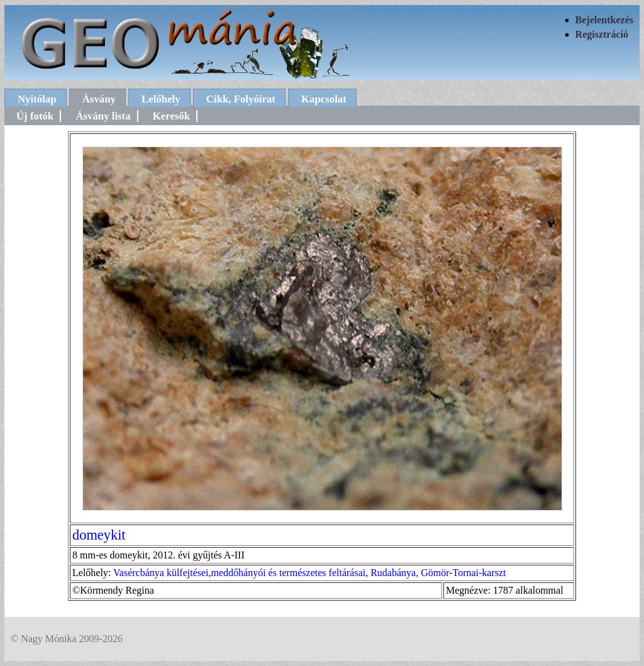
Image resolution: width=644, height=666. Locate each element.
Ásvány (99, 99)
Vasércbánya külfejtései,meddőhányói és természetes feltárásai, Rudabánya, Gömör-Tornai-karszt (310, 573)
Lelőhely (161, 99)
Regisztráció (602, 34)
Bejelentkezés (604, 20)
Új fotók (35, 116)
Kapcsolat (324, 99)
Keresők (171, 116)
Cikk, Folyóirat (241, 99)
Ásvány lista (103, 116)
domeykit (99, 535)
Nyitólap (37, 99)
